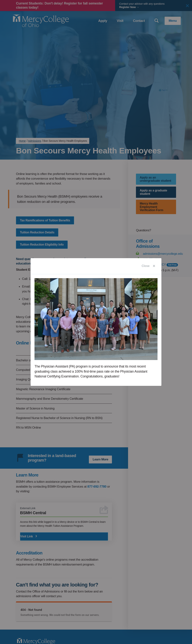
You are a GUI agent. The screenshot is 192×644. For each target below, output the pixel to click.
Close (145, 266)
